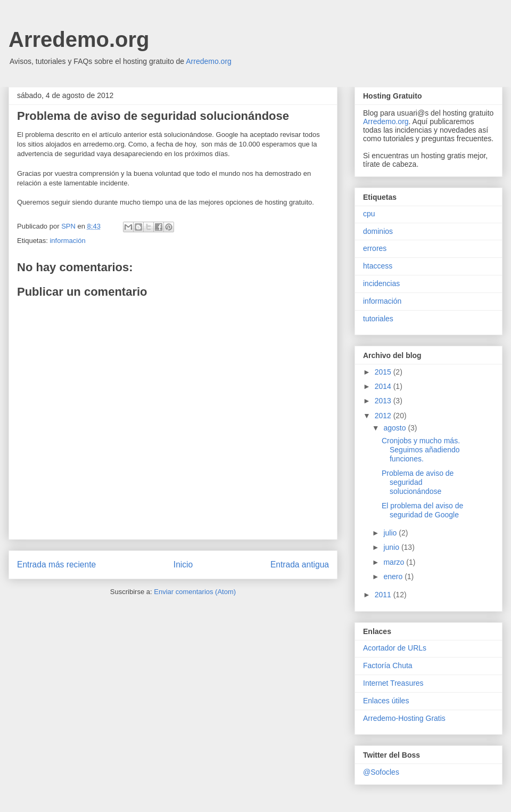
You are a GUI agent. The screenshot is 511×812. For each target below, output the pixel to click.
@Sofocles (381, 772)
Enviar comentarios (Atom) (195, 592)
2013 (384, 401)
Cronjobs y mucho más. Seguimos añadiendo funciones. (421, 450)
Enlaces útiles (386, 701)
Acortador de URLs (395, 648)
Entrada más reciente (56, 565)
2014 (384, 386)
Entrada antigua (300, 565)
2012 (384, 416)
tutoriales (378, 319)
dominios (378, 231)
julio (391, 533)
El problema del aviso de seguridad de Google (422, 510)
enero (394, 576)
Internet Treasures (393, 683)
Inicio (183, 565)
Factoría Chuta (388, 665)
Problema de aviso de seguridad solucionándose (418, 482)
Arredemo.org (79, 39)
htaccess (378, 266)
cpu (369, 214)
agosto (395, 428)
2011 (384, 595)
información (67, 241)
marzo (395, 562)
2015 (384, 372)
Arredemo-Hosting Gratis (404, 718)
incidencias (381, 283)
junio (392, 547)
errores (375, 248)
